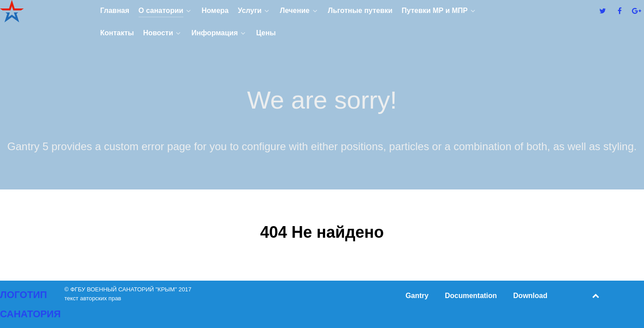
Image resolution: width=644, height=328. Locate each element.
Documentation (471, 296)
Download (530, 296)
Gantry (417, 296)
